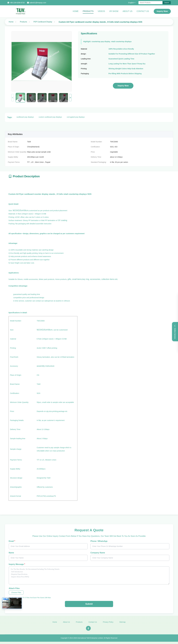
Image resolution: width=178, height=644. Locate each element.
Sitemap (122, 623)
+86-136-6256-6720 (17, 3)
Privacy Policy (108, 623)
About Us (128, 11)
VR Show (114, 11)
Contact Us (143, 11)
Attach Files (14, 588)
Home (76, 11)
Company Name (98, 553)
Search (167, 3)
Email (12, 541)
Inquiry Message (17, 564)
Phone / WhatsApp (99, 541)
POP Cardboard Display (43, 22)
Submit (89, 604)
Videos (101, 11)
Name (11, 553)
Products (88, 11)
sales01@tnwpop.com (38, 3)
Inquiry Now (162, 11)
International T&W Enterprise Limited (90, 639)
